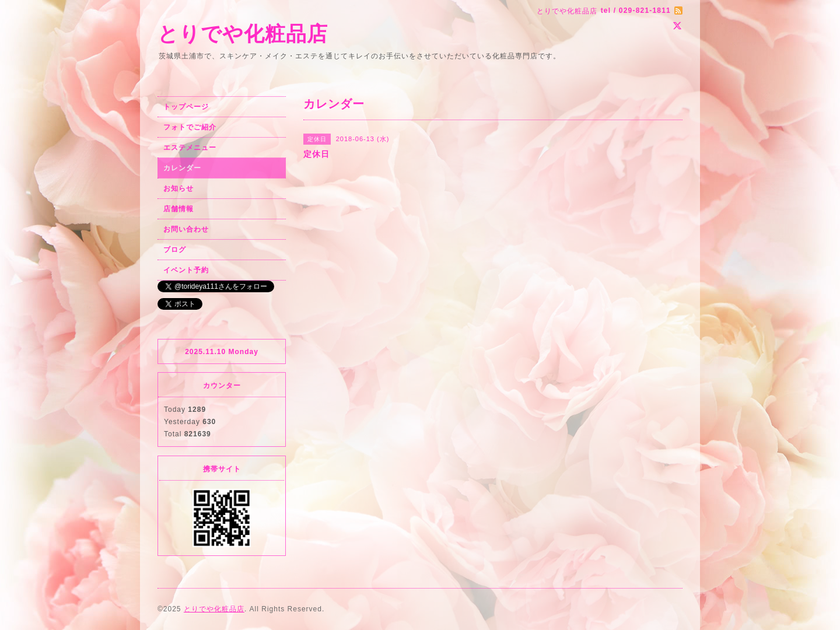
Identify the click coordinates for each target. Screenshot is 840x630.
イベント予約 (186, 270)
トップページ (186, 107)
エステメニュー (190, 148)
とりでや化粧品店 (243, 34)
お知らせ (178, 188)
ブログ (175, 250)
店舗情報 (178, 209)
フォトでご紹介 (190, 127)
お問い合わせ (186, 229)
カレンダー (182, 168)
